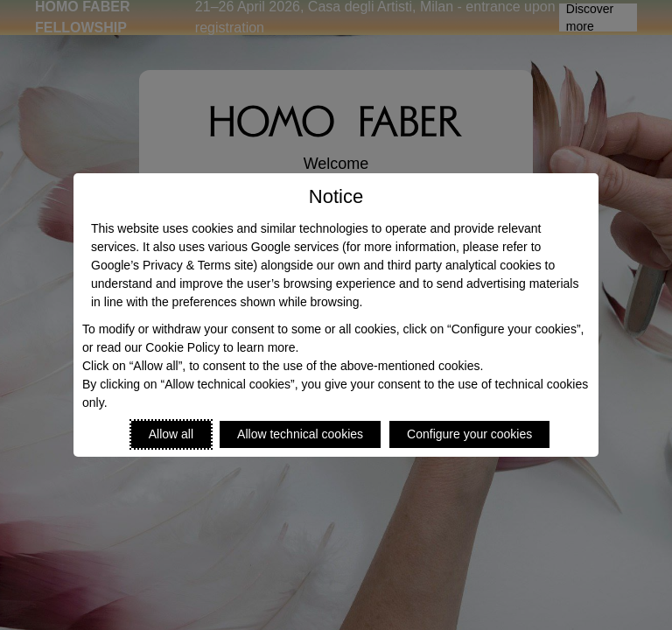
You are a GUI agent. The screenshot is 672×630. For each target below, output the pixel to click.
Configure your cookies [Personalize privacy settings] (469, 434)
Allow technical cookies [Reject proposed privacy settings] (300, 434)
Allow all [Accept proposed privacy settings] (171, 434)
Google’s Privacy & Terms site (172, 265)
